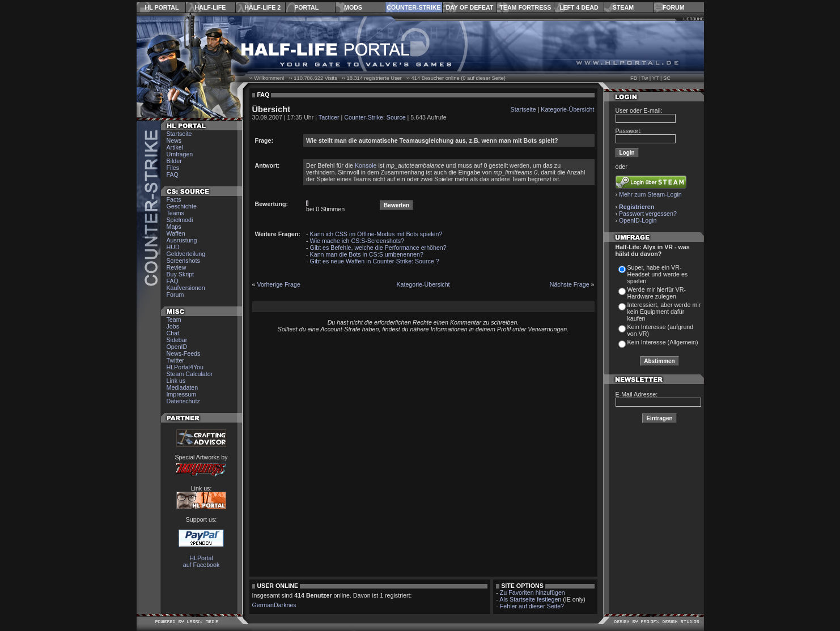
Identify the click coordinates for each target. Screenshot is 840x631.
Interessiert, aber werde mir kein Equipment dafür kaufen (664, 312)
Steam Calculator (190, 374)
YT (656, 78)
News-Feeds (184, 353)
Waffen (176, 233)
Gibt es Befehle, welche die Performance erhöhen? (378, 248)
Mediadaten (183, 387)
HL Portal (162, 7)
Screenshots (183, 261)
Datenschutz (183, 401)
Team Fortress (525, 7)
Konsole (366, 165)
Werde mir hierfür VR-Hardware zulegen (657, 293)
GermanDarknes (274, 605)
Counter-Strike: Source (375, 117)
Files (173, 168)
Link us (176, 381)
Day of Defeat (469, 7)
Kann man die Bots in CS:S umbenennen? (367, 254)
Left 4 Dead (579, 7)
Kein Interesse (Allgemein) (663, 342)
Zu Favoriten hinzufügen (533, 592)
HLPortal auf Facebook (201, 561)
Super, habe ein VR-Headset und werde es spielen (658, 274)
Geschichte (182, 206)
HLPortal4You (185, 367)
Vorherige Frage (278, 284)
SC (667, 78)
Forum (674, 7)
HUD (173, 247)
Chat (173, 333)
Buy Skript (181, 274)
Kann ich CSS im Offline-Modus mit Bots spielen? (376, 234)
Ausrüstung (182, 240)
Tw (644, 78)
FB (634, 78)
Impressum (182, 394)
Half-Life (210, 7)
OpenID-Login (638, 220)
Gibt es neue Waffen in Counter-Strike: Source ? (375, 261)
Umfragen (180, 154)
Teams (175, 213)
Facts (174, 199)
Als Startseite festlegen (530, 599)
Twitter (175, 360)
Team (174, 319)
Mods (353, 7)
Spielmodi (180, 220)
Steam (623, 7)
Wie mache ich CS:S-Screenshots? (357, 241)
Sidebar (177, 340)
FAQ (173, 174)
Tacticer (329, 117)
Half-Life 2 (262, 7)
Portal (306, 7)
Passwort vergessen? (648, 214)
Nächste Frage (570, 284)
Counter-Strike (413, 7)
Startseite (179, 134)
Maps (174, 227)
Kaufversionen (186, 288)
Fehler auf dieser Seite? (532, 606)
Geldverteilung (186, 254)
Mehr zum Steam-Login (650, 194)
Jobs (173, 326)
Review (177, 267)
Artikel (175, 147)
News (174, 140)
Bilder (174, 161)
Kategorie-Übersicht (567, 109)
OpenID (177, 347)
